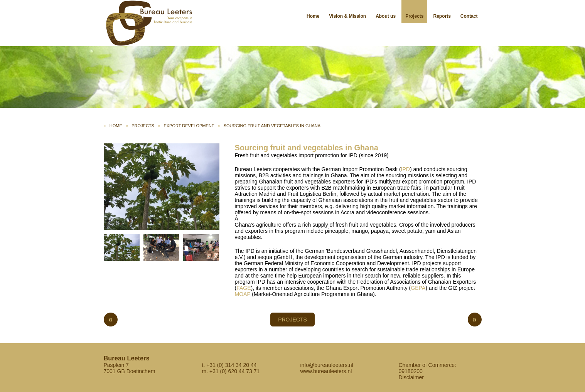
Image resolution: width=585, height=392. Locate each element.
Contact (469, 16)
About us (386, 16)
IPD (405, 169)
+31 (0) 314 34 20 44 (231, 365)
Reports (442, 16)
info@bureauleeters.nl (327, 365)
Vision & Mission (347, 16)
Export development (189, 126)
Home (313, 16)
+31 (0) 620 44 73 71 (234, 371)
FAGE (244, 288)
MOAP (243, 294)
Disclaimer (411, 377)
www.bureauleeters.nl (326, 371)
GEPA (418, 288)
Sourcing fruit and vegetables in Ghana (272, 126)
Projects (414, 16)
